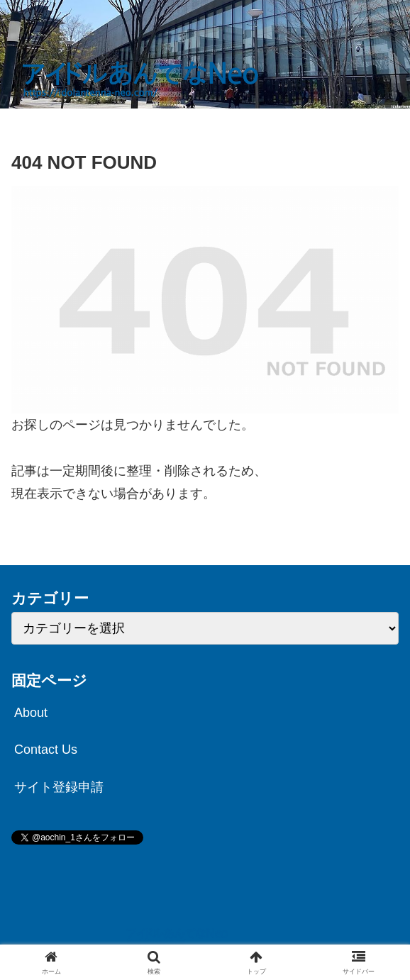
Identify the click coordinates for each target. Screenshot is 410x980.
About (31, 713)
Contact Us (46, 750)
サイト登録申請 (59, 787)
